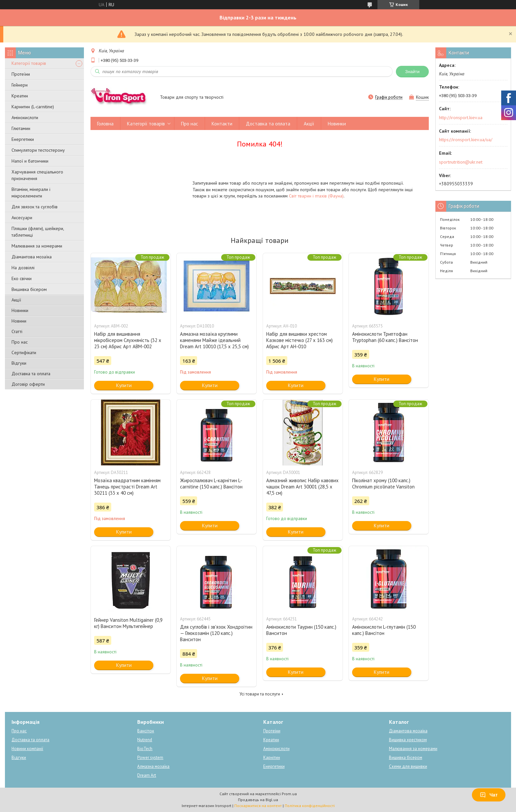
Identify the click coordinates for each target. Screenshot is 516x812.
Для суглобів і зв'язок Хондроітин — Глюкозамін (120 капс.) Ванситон (216, 633)
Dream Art (147, 775)
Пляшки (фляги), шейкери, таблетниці (38, 232)
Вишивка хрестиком (408, 740)
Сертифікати (24, 353)
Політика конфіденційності (310, 806)
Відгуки (19, 363)
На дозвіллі (23, 268)
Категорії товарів (29, 63)
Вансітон (146, 731)
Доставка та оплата (31, 374)
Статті (17, 331)
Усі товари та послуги (260, 694)
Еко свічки (22, 278)
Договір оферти (28, 384)
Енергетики (23, 139)
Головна (105, 124)
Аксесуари (22, 218)
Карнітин (272, 758)
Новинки (20, 310)
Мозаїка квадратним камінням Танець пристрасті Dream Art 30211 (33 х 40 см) (127, 487)
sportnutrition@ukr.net (461, 162)
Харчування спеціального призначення (37, 175)
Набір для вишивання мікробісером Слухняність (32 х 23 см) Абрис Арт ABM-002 (128, 340)
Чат (489, 795)
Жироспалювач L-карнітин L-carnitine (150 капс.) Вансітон (211, 484)
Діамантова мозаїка (32, 257)
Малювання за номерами (37, 246)
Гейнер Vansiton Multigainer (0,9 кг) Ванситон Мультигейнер (128, 623)
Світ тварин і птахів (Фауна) (316, 196)
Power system (150, 758)
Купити (124, 385)
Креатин (20, 96)
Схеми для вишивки (408, 766)
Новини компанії (27, 749)
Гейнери (20, 85)
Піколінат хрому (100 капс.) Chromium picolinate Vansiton (383, 484)
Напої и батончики (30, 161)
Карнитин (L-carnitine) (33, 107)
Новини (19, 321)
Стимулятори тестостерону (38, 150)
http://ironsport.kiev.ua (461, 118)
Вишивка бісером (29, 289)
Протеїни (21, 74)
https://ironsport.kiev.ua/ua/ (466, 140)
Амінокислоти (25, 118)
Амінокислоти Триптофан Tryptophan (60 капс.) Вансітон (385, 337)
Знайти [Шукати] (412, 72)
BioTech (145, 749)
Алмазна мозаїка (153, 766)
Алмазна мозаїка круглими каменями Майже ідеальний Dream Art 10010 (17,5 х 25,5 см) (214, 340)
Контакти (222, 124)
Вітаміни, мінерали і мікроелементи (31, 193)
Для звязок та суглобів (35, 207)
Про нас (20, 342)
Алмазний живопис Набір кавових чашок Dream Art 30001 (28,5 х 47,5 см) (302, 487)
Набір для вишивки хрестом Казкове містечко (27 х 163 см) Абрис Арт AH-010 (299, 340)
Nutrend (145, 740)
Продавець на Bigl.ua (258, 800)
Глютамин (21, 128)
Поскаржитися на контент (258, 806)
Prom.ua (289, 794)
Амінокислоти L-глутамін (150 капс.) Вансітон (384, 630)
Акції (16, 300)
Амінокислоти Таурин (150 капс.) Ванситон (301, 630)
